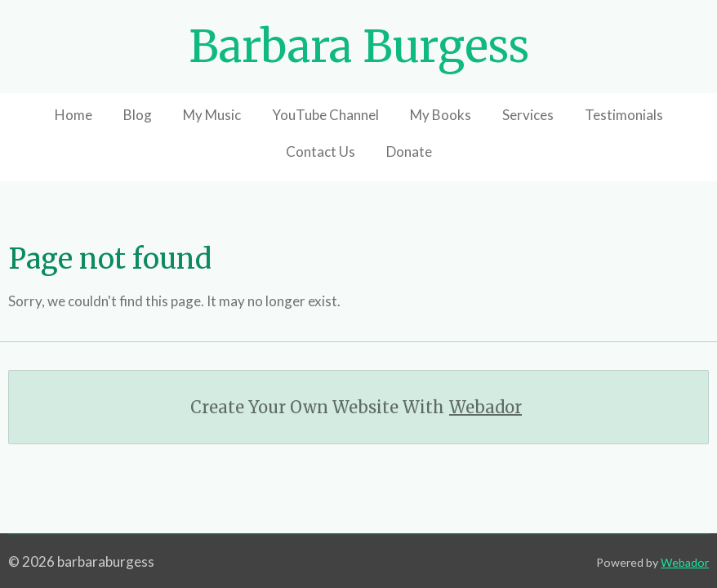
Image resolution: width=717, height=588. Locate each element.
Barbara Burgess (359, 47)
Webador (485, 407)
